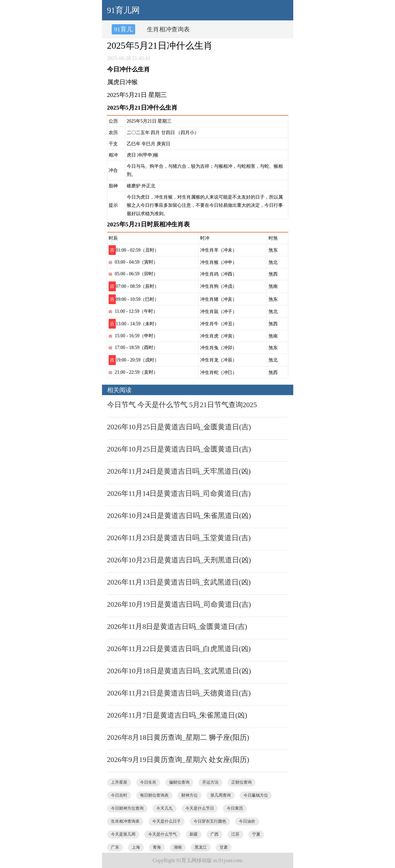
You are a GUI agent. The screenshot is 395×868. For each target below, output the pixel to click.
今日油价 (247, 821)
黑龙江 (201, 847)
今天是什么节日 (200, 808)
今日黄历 (235, 808)
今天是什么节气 (162, 834)
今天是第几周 (123, 834)
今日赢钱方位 (256, 795)
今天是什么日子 (167, 821)
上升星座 (119, 782)
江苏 (235, 834)
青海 (157, 847)
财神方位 (189, 795)
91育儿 (123, 29)
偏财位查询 (179, 782)
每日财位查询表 (154, 795)
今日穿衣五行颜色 (210, 821)
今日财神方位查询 (127, 808)
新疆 (194, 834)
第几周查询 (221, 795)
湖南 (178, 847)
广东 (115, 847)
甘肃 (224, 847)
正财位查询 (241, 782)
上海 (136, 847)
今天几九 (164, 808)
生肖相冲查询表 (168, 29)
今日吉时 (119, 795)
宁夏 (256, 834)
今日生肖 (148, 782)
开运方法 (210, 782)
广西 (214, 834)
